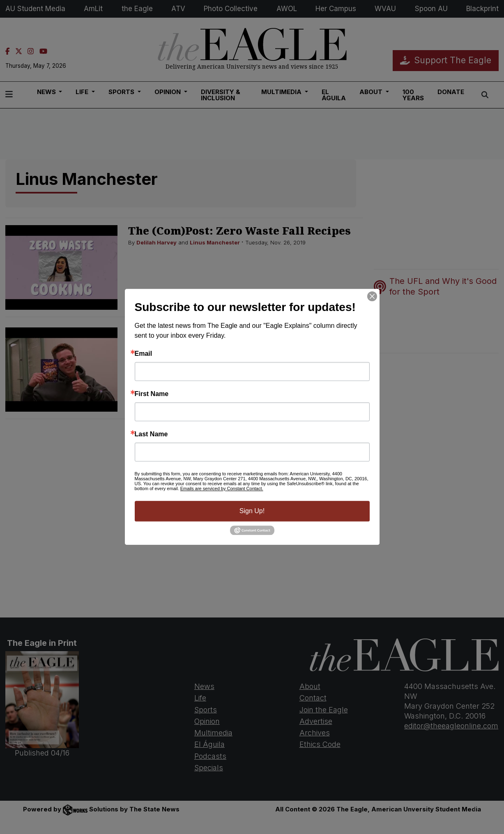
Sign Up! (252, 511)
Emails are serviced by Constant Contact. (222, 488)
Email (144, 354)
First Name (152, 394)
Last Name (151, 434)
